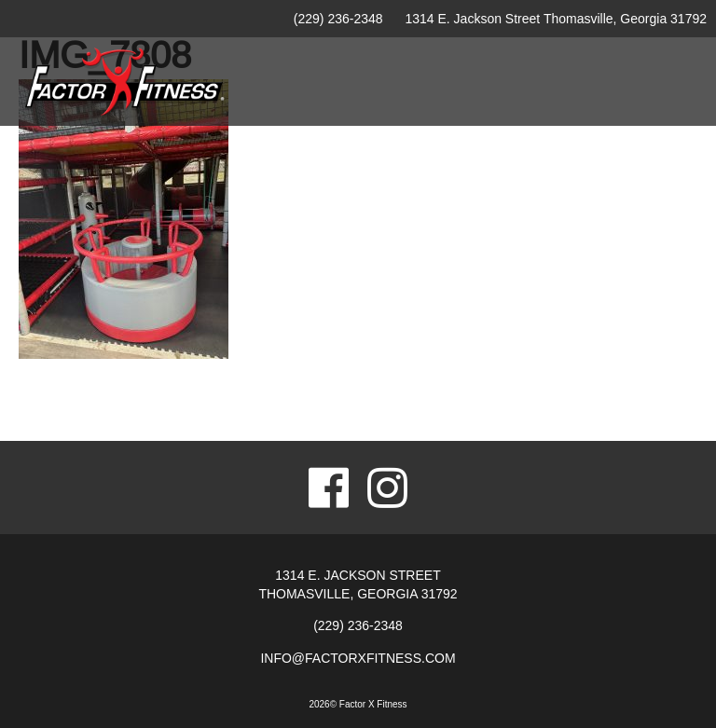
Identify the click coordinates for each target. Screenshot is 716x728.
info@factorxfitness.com (358, 658)
